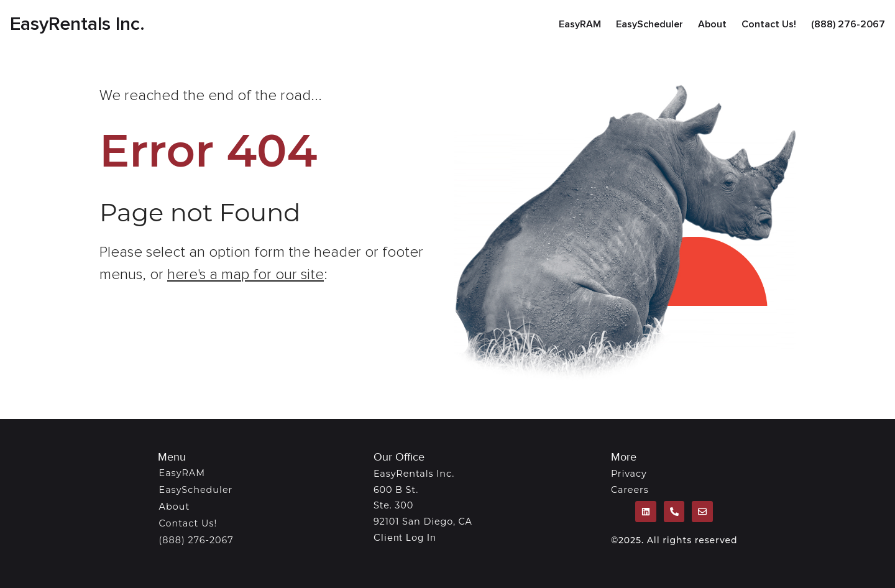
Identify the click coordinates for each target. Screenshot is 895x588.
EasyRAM (580, 24)
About (712, 24)
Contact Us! (769, 24)
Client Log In (405, 538)
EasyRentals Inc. (77, 24)
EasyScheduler (649, 24)
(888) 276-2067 (848, 24)
